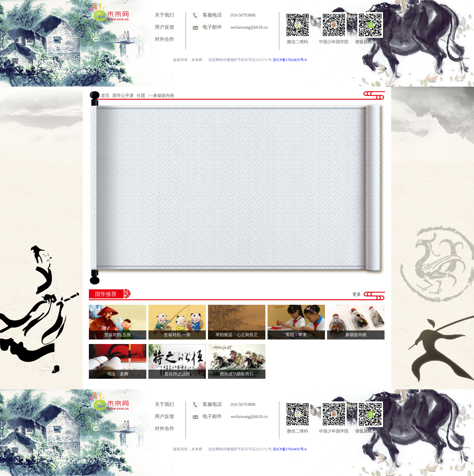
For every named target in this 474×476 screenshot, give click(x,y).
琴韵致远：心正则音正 (237, 335)
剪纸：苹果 (296, 335)
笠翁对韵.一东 (177, 335)
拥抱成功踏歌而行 (237, 374)
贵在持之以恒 (177, 374)
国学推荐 (106, 294)
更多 (357, 294)
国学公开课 (123, 96)
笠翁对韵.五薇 (118, 335)
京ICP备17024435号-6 (290, 60)
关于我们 (164, 15)
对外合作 (164, 39)
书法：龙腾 (118, 374)
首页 (105, 96)
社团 (141, 96)
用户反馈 (164, 27)
